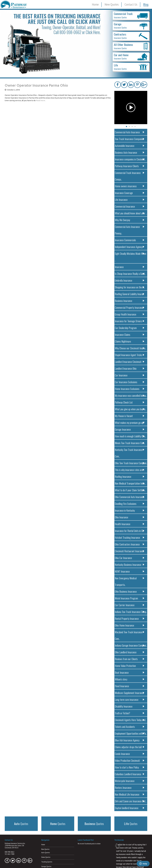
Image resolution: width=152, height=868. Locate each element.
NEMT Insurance (130, 544)
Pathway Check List (130, 381)
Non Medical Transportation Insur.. (130, 456)
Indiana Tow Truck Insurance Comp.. (130, 578)
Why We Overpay (130, 212)
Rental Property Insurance (130, 585)
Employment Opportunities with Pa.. (130, 693)
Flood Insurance (130, 646)
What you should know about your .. (130, 205)
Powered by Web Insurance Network (125, 863)
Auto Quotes (46, 811)
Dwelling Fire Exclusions (130, 476)
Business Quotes (47, 844)
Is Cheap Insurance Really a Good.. (130, 253)
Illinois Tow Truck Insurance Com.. (130, 422)
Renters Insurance (130, 747)
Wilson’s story (130, 639)
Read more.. (41, 100)
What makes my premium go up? (130, 402)
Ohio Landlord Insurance (130, 612)
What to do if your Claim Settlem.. (130, 463)
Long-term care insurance (130, 659)
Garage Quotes (46, 825)
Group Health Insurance (130, 293)
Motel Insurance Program (130, 564)
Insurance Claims (130, 314)
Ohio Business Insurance (130, 557)
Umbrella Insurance (130, 260)
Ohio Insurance (130, 490)
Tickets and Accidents (130, 686)
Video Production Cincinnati (130, 720)
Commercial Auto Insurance (130, 131)
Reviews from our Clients (130, 618)
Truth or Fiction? (130, 673)
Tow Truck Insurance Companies (130, 138)
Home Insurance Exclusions (130, 368)
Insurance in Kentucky (130, 483)
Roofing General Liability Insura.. (130, 273)
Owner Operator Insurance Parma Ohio (36, 85)
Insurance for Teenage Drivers (130, 300)
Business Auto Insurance (130, 151)
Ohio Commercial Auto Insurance (130, 469)
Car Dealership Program (130, 307)
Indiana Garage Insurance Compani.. (130, 605)
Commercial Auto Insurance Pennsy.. (130, 219)
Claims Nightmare (130, 320)
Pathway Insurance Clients (130, 165)
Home (95, 4)
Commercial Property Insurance (130, 287)
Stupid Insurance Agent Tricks (130, 334)
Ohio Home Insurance (130, 591)
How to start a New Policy (130, 727)
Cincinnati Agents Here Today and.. (130, 679)
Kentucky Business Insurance (130, 537)
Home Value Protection (130, 625)
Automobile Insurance (130, 144)
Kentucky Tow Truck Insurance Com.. (130, 429)
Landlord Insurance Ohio (130, 348)
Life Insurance (130, 192)
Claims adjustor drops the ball (130, 706)
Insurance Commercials (130, 226)
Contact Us (131, 4)
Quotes (21, 783)
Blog (146, 4)
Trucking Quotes (47, 821)
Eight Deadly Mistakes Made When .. (130, 239)
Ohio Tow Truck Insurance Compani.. (130, 436)
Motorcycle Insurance (130, 740)
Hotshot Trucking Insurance (130, 510)
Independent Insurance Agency (130, 232)
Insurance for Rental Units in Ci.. (130, 503)
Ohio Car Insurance (130, 530)
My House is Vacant (130, 395)
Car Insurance (130, 354)
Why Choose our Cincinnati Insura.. (130, 327)
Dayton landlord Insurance (130, 767)
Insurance (130, 246)
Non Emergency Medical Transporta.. (130, 551)
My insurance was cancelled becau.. (130, 375)
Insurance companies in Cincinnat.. (130, 158)
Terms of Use (108, 863)
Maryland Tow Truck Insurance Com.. (130, 598)
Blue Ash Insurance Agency (130, 700)
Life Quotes (45, 839)
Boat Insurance (130, 632)
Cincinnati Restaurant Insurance (130, 524)
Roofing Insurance (130, 449)
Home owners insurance (130, 178)
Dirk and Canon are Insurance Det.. (130, 761)
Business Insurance (130, 280)
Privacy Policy (98, 863)
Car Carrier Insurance (130, 571)
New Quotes (112, 4)
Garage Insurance (130, 409)
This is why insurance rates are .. (130, 442)
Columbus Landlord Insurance (130, 734)
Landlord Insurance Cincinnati (130, 341)
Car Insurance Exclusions (130, 361)
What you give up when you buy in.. (130, 388)
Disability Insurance (130, 666)
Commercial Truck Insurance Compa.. (130, 171)
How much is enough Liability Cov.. (130, 415)
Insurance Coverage (130, 185)
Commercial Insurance (130, 199)
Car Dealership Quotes (49, 830)
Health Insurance (130, 497)
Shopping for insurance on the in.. (130, 266)
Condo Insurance (130, 713)
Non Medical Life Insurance (130, 754)
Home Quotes (46, 816)
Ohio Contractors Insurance (130, 517)
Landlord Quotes (47, 835)
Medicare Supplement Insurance (130, 652)
